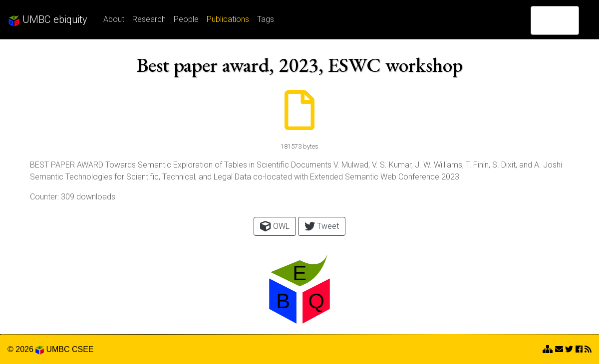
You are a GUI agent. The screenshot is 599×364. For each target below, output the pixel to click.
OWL (275, 226)
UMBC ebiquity (48, 20)
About (114, 19)
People (186, 19)
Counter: (44, 197)
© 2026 (26, 349)
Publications (228, 19)
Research (149, 19)
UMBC (58, 349)
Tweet (322, 226)
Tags (266, 19)
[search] (542, 20)
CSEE (83, 349)
